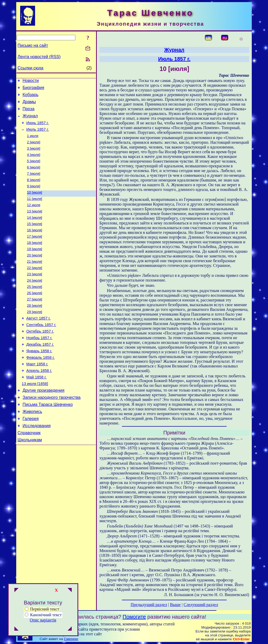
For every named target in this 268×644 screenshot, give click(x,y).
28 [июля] (35, 326)
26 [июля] (35, 313)
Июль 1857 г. (38, 136)
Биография (33, 89)
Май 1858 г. (37, 406)
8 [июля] (34, 190)
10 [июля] (35, 204)
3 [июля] (34, 156)
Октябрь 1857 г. (40, 355)
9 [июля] (34, 197)
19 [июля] (35, 265)
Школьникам (30, 476)
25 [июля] (35, 306)
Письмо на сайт (33, 45)
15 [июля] (35, 238)
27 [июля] (35, 320)
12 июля (34, 218)
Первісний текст (42, 609)
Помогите (134, 617)
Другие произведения (43, 421)
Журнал (30, 121)
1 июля (33, 143)
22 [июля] (35, 286)
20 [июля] (35, 272)
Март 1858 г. (37, 392)
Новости (31, 81)
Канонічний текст (46, 615)
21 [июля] (35, 279)
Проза (28, 113)
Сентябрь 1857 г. (41, 348)
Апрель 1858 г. (39, 399)
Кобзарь (30, 97)
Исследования (37, 461)
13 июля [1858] (35, 414)
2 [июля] (34, 149)
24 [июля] (35, 299)
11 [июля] (35, 211)
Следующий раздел (201, 605)
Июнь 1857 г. (38, 128)
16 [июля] (35, 245)
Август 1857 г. (39, 340)
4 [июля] (34, 163)
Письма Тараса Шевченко (48, 437)
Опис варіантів (43, 620)
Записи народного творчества (52, 429)
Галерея (30, 453)
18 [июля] (35, 258)
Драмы (29, 105)
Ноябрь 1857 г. (39, 362)
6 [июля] (34, 177)
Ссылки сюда (30, 68)
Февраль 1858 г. (41, 384)
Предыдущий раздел (149, 605)
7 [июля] (34, 183)
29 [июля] (35, 333)
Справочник (29, 468)
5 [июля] (34, 170)
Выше (175, 605)
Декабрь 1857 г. (40, 370)
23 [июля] (35, 292)
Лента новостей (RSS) (39, 57)
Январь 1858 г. (39, 377)
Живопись (32, 445)
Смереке (71, 639)
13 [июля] (35, 224)
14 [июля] (35, 231)
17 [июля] (35, 252)
